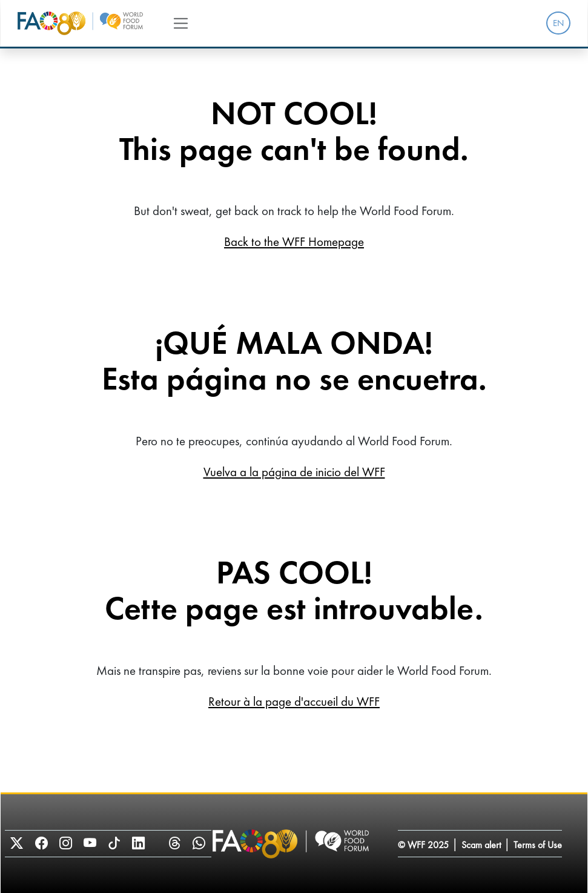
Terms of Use (538, 845)
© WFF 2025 (423, 845)
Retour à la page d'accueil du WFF (294, 701)
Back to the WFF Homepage (294, 241)
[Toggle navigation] (180, 23)
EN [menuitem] (558, 23)
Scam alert (481, 845)
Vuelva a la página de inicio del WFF (294, 472)
